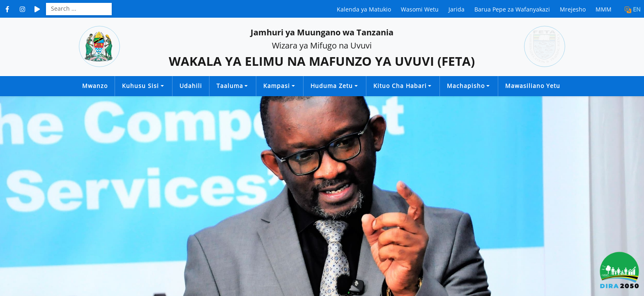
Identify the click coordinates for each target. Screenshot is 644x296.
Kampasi (277, 86)
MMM (604, 9)
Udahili (191, 86)
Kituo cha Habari (400, 86)
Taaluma (230, 86)
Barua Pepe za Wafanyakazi (512, 9)
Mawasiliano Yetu (533, 86)
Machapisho (466, 86)
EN (637, 9)
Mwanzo (95, 86)
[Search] (79, 8)
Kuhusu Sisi (140, 86)
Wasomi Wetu (420, 9)
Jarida (457, 9)
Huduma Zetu (332, 86)
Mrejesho (573, 9)
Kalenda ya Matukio (364, 9)
